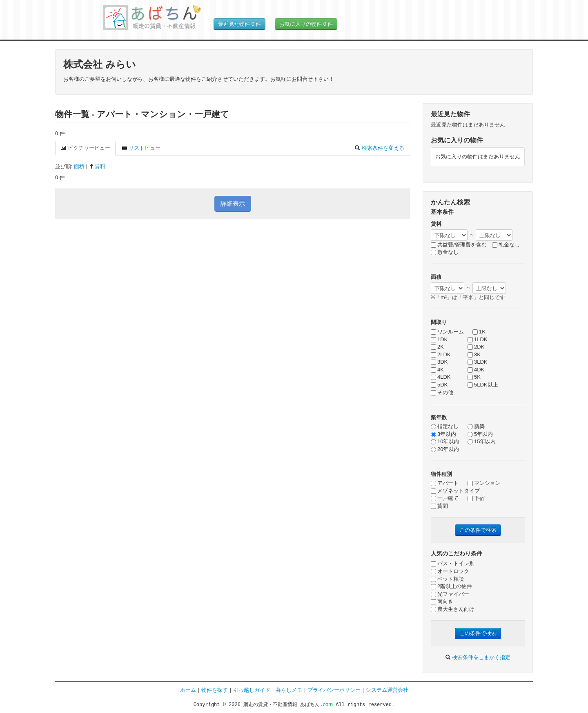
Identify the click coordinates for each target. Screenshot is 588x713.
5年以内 (480, 434)
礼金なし (506, 245)
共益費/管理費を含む (459, 245)
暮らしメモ (289, 690)
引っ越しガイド (252, 690)
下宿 (476, 498)
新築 (476, 426)
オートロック (450, 571)
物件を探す (215, 690)
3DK (439, 362)
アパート (445, 483)
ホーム (188, 690)
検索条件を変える (379, 148)
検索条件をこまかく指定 (478, 657)
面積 (79, 166)
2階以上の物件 (451, 586)
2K (437, 347)
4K (437, 370)
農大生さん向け (453, 609)
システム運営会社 (387, 690)
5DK (439, 385)
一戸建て (445, 498)
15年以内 (482, 441)
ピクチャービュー (85, 148)
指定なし (445, 426)
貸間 (439, 506)
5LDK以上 (483, 385)
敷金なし (445, 252)
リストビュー (141, 148)
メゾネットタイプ (455, 491)
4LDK (441, 377)
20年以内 (445, 449)
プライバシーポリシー (334, 690)
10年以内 (445, 441)
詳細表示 (233, 203)
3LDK (478, 362)
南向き (442, 601)
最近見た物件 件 (239, 24)
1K (479, 332)
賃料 (97, 166)
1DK (439, 339)
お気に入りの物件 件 (306, 24)
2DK (476, 347)
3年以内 (443, 434)
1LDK (478, 339)
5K (474, 377)
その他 (442, 392)
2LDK (441, 354)
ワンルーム (447, 332)
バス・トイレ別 (453, 563)
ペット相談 (447, 579)
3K (474, 354)
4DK (476, 370)
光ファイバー (450, 594)
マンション (484, 483)
